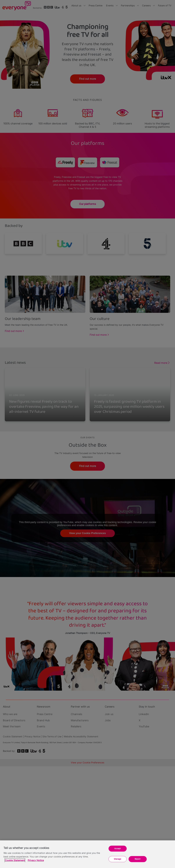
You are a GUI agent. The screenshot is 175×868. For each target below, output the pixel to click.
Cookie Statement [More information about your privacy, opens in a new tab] (15, 860)
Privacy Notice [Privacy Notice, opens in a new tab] (36, 860)
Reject (138, 859)
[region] (87, 854)
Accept (118, 848)
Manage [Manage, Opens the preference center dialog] (118, 859)
